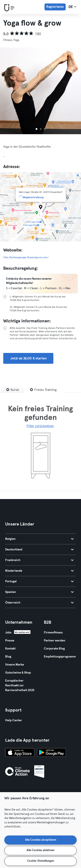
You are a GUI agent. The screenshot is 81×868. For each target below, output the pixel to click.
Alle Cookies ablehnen (40, 850)
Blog (8, 657)
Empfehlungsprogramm (60, 657)
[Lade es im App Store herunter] (20, 753)
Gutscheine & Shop (18, 673)
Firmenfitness (53, 633)
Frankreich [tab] (39, 560)
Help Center (14, 720)
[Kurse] (13, 390)
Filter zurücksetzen (40, 426)
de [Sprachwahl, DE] (72, 7)
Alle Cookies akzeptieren (41, 840)
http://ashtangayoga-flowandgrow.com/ (26, 258)
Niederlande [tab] (39, 571)
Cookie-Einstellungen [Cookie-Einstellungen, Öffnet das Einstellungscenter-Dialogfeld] (40, 861)
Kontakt (10, 649)
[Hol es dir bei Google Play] (51, 753)
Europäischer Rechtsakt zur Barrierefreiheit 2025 (20, 685)
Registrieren (55, 7)
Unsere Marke (15, 665)
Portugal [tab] (39, 581)
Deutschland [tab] (39, 550)
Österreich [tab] (39, 603)
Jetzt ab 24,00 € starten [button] (28, 358)
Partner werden (55, 641)
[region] (40, 830)
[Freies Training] (43, 390)
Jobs (8, 633)
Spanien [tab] (39, 592)
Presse (10, 641)
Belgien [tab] (39, 539)
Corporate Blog (54, 649)
